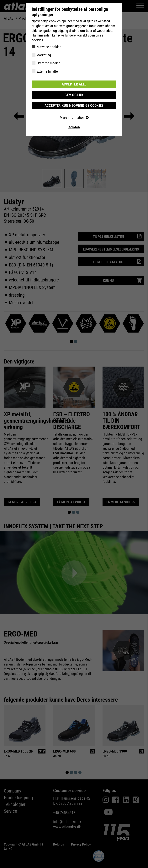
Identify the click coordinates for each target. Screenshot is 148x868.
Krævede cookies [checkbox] (49, 47)
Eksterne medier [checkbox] (48, 63)
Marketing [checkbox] (44, 55)
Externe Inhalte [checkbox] (47, 71)
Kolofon (74, 127)
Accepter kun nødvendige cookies (74, 105)
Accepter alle (74, 84)
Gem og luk (74, 95)
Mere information (74, 117)
